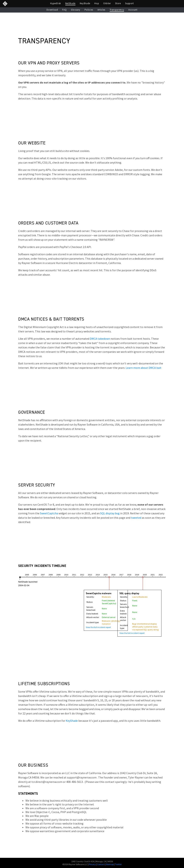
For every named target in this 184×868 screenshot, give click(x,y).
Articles (101, 10)
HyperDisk (56, 3)
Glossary (76, 10)
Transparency (117, 10)
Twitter (118, 864)
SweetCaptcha (49, 513)
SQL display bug (110, 513)
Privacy (92, 864)
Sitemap (110, 864)
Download (52, 10)
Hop (97, 3)
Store (118, 3)
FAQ (64, 10)
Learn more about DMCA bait (144, 368)
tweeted (136, 518)
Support (129, 3)
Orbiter (107, 3)
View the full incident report (98, 627)
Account (133, 10)
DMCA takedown (100, 339)
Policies (89, 10)
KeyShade (85, 3)
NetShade (70, 3)
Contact (101, 864)
